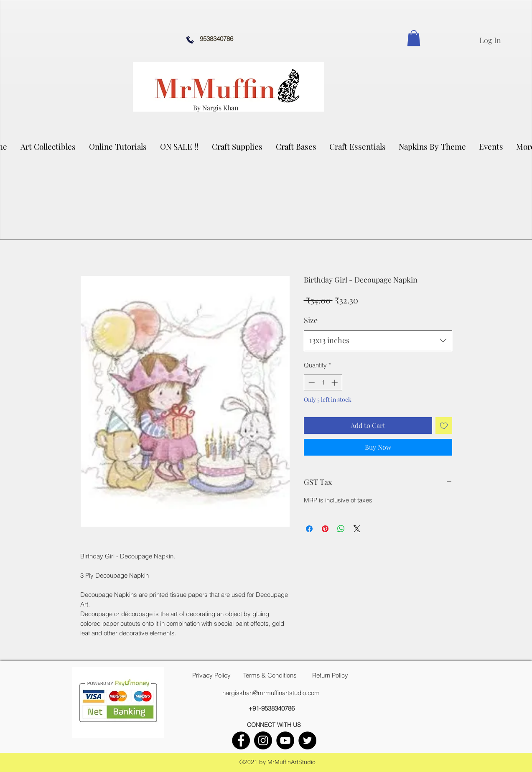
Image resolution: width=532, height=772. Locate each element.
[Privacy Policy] (211, 675)
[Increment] (335, 383)
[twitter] (307, 740)
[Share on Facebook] (309, 529)
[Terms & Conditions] (270, 675)
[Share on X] (357, 529)
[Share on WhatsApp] (341, 529)
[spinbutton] (323, 383)
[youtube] (285, 740)
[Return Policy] (330, 675)
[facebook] (241, 740)
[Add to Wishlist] (444, 425)
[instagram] (263, 740)
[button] (48, 146)
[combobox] (378, 341)
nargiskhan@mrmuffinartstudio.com (271, 693)
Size (311, 320)
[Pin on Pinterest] (325, 529)
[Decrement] (311, 383)
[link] (414, 38)
